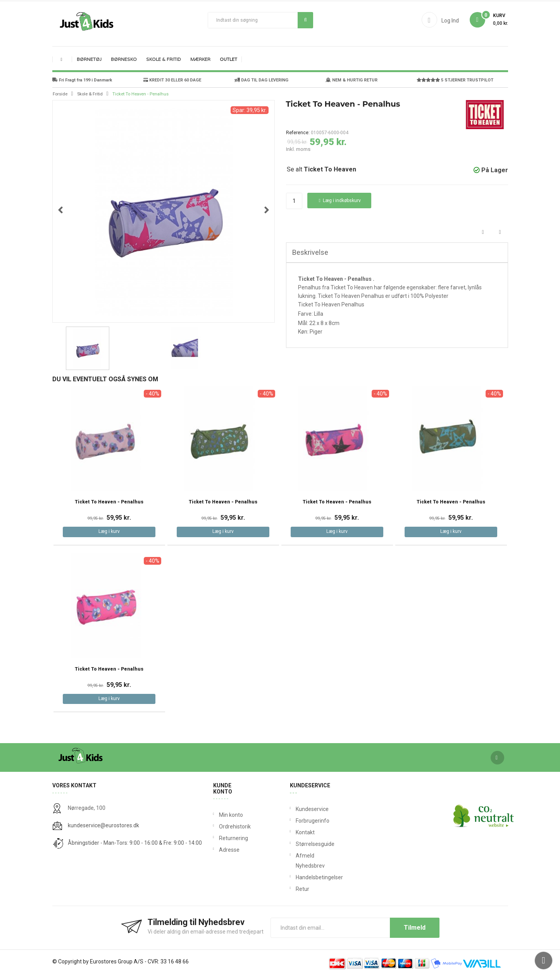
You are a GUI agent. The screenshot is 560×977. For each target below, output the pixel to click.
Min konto (231, 815)
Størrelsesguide (297, 844)
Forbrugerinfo (297, 821)
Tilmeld (415, 928)
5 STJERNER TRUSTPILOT (455, 80)
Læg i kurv (109, 531)
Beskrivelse (310, 252)
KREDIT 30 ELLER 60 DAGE (172, 80)
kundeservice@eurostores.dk (103, 825)
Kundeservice (297, 809)
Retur (297, 889)
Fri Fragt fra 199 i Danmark (82, 80)
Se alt (321, 169)
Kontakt (297, 832)
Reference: (298, 133)
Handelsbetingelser (297, 877)
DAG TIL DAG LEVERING (261, 80)
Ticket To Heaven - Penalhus (109, 502)
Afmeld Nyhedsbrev (297, 861)
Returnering (232, 838)
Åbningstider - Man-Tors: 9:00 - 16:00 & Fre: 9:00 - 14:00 (135, 843)
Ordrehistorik (232, 827)
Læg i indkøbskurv (340, 201)
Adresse (229, 850)
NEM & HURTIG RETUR (352, 80)
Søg (306, 20)
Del (483, 233)
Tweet (500, 233)
